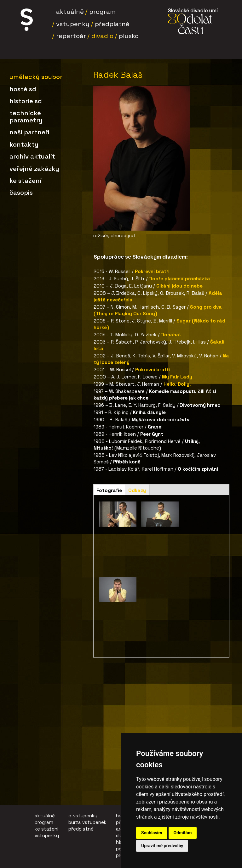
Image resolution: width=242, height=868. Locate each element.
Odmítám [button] (183, 833)
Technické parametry (26, 116)
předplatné (81, 829)
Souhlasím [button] (152, 833)
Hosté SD (23, 89)
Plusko (129, 36)
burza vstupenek (87, 822)
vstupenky (47, 835)
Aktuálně (70, 12)
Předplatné (112, 24)
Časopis (21, 193)
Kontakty (24, 144)
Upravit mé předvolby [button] (162, 846)
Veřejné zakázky (34, 169)
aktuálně (45, 816)
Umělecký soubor (36, 77)
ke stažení (46, 829)
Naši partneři (29, 132)
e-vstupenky (83, 816)
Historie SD (26, 101)
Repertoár (71, 36)
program (44, 822)
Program (102, 12)
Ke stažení (26, 181)
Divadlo (102, 36)
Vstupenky (73, 24)
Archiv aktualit (32, 156)
